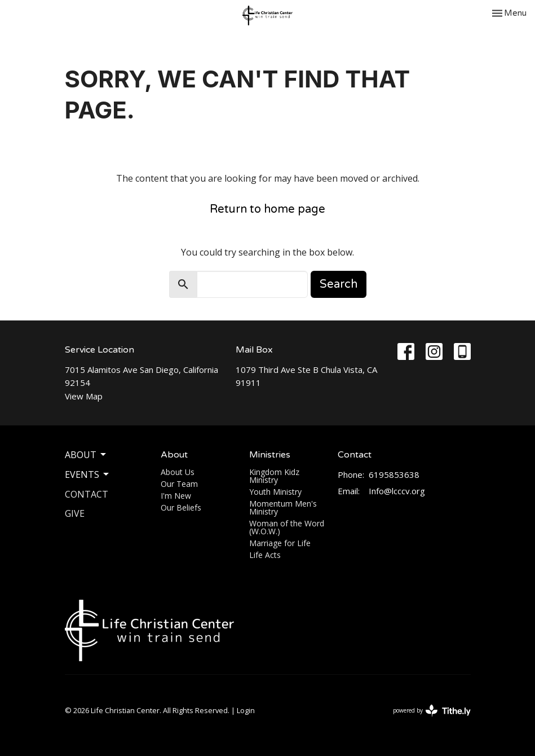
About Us (178, 472)
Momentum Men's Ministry (283, 507)
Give (75, 513)
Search (339, 284)
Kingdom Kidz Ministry (274, 476)
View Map (84, 396)
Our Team (179, 484)
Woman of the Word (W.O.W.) (287, 527)
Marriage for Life (280, 543)
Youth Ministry (275, 492)
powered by (432, 711)
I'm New (176, 496)
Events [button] (88, 474)
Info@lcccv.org (397, 491)
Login (246, 710)
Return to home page (267, 209)
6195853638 (394, 474)
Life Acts (265, 555)
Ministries (270, 455)
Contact (87, 494)
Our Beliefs (181, 507)
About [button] (86, 455)
